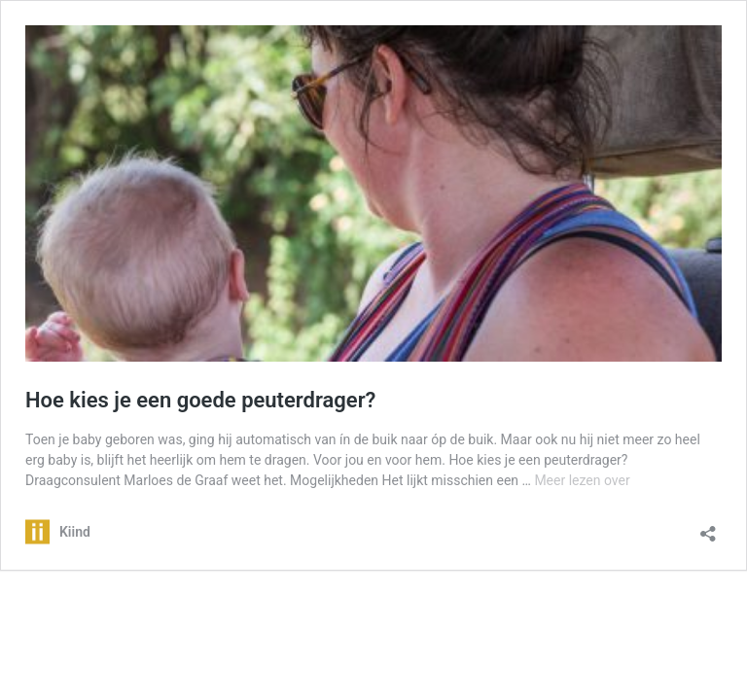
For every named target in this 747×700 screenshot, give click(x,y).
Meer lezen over (582, 480)
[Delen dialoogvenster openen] (708, 527)
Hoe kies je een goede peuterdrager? (200, 400)
